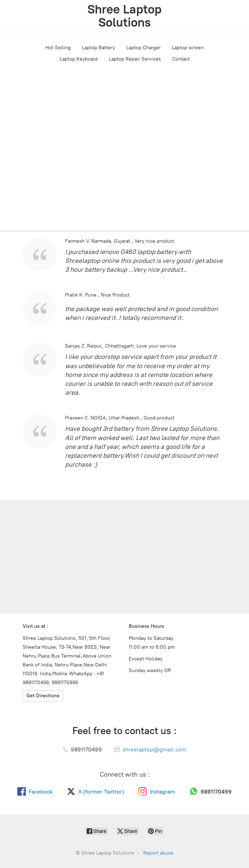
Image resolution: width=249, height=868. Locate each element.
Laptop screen (188, 48)
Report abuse (158, 853)
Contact (181, 59)
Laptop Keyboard (79, 59)
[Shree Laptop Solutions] (125, 16)
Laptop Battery (99, 48)
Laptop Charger (143, 48)
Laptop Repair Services (135, 59)
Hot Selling (58, 48)
